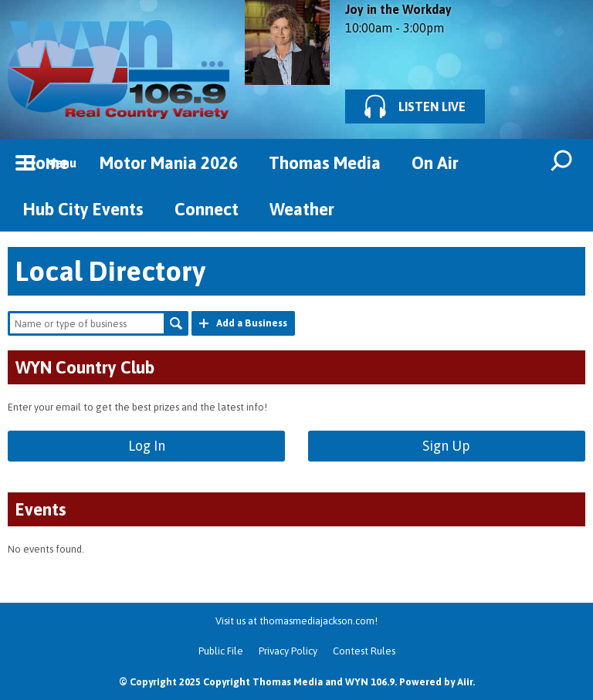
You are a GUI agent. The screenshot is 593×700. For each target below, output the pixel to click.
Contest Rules (364, 651)
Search (176, 323)
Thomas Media (325, 163)
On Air (435, 163)
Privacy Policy (288, 651)
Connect (207, 209)
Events (41, 509)
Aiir (465, 682)
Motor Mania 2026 (169, 163)
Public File (221, 651)
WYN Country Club (85, 367)
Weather (302, 209)
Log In (147, 446)
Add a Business (252, 323)
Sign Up (446, 446)
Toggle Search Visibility (562, 162)
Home (46, 163)
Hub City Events (83, 209)
